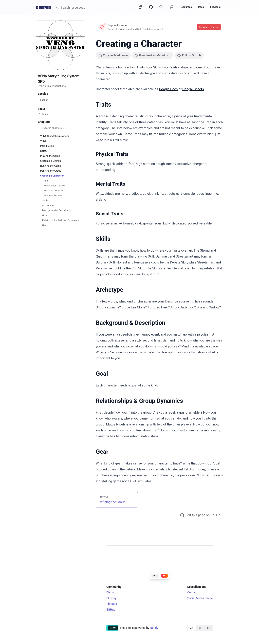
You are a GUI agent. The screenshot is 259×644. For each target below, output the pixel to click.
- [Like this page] (166, 576)
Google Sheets (193, 89)
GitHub (111, 610)
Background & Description (131, 323)
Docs (201, 7)
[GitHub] (151, 8)
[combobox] (60, 100)
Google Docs (168, 89)
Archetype (109, 290)
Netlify (154, 628)
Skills (103, 239)
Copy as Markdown (113, 55)
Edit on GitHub (189, 55)
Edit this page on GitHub (200, 515)
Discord (111, 592)
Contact (192, 592)
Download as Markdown (152, 55)
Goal (102, 374)
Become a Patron (209, 27)
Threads (112, 604)
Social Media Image (200, 598)
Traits (103, 105)
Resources (186, 7)
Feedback (216, 7)
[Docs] (201, 8)
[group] (200, 628)
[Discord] (161, 8)
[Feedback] (216, 8)
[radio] (192, 628)
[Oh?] (171, 7)
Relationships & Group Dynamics (139, 401)
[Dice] (141, 8)
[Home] (43, 8)
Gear (102, 452)
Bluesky (111, 598)
